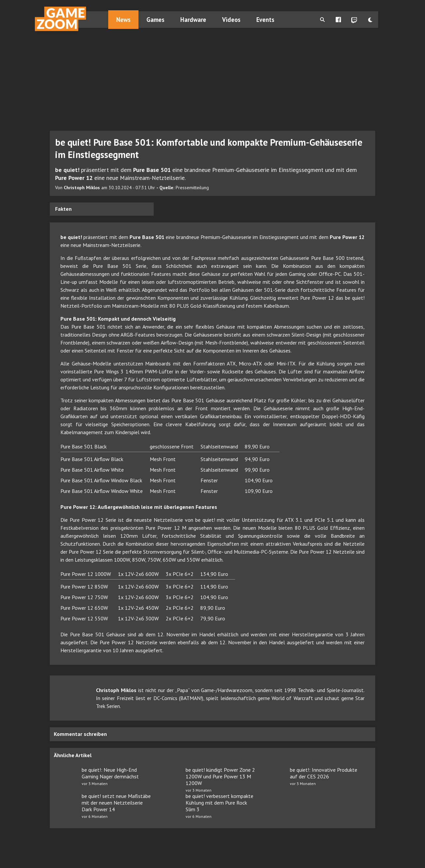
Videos (232, 20)
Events (266, 20)
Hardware (194, 20)
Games (156, 20)
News (124, 20)
